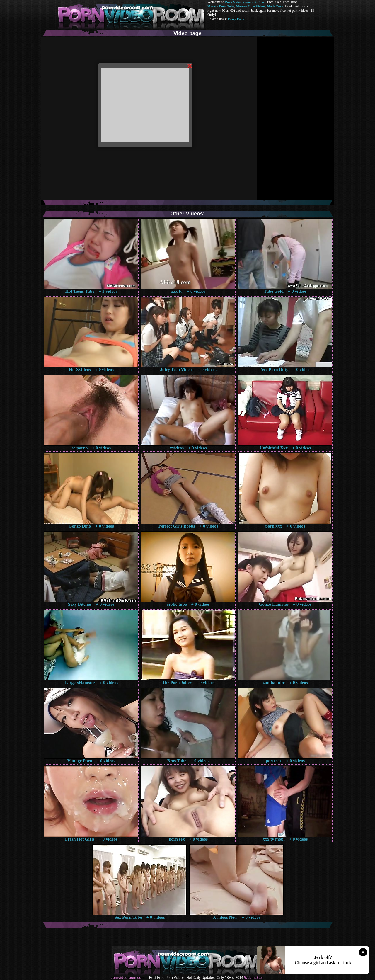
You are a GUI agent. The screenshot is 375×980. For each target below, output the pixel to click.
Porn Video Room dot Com (244, 2)
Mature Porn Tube (221, 6)
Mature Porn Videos (251, 6)
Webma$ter (253, 978)
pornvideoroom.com (127, 978)
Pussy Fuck (236, 19)
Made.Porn (275, 6)
